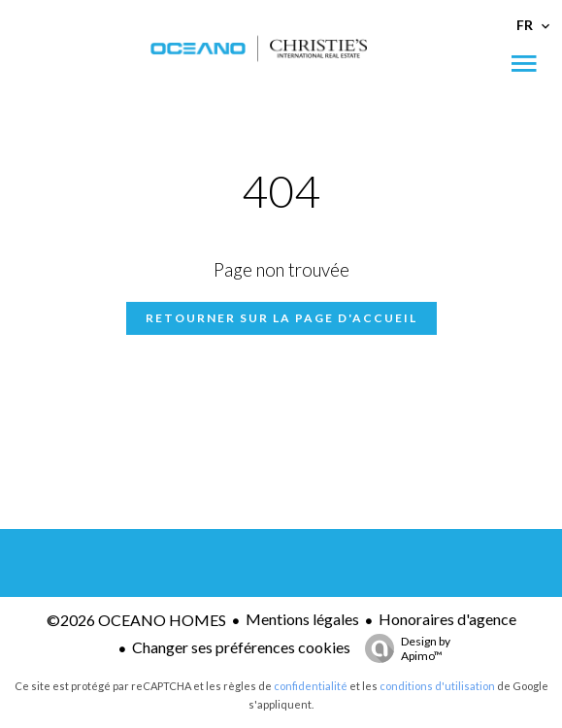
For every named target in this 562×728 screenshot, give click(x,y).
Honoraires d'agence (447, 619)
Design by (403, 648)
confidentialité (311, 686)
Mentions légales (302, 619)
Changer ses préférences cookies (241, 647)
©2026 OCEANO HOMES (136, 620)
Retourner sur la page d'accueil (281, 318)
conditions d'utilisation (437, 686)
